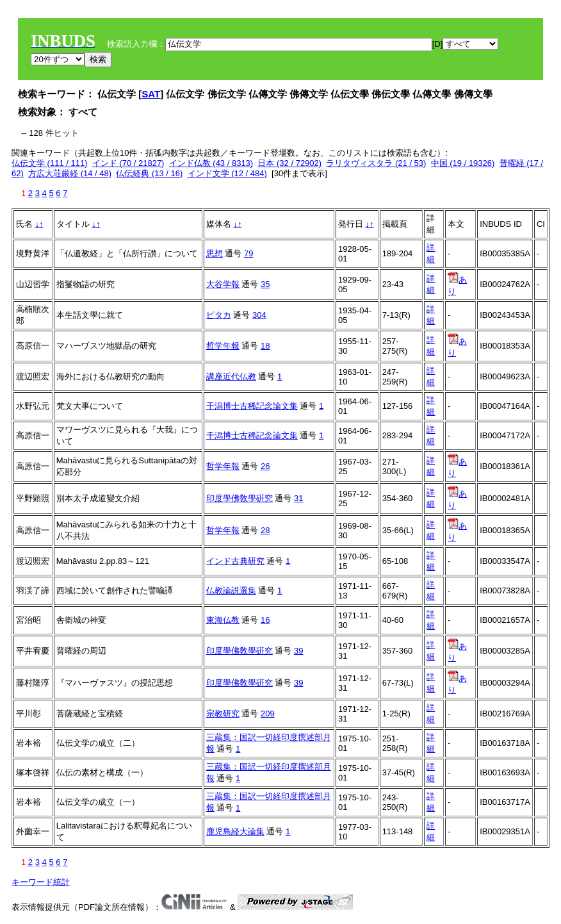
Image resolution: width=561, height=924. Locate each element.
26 (265, 466)
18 (265, 346)
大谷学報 (223, 284)
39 (298, 651)
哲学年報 (223, 346)
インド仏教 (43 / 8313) (211, 163)
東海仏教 (223, 620)
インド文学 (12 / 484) (227, 173)
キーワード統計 (41, 882)
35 (265, 284)
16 (265, 620)
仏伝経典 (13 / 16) (149, 173)
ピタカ (219, 315)
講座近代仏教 (231, 376)
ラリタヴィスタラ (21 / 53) (376, 163)
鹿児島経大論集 (235, 831)
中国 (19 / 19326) (463, 163)
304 (259, 315)
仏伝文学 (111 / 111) (50, 163)
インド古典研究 (235, 561)
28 (265, 530)
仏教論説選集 (231, 590)
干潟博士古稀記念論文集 (252, 406)
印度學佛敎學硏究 (240, 498)
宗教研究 (223, 714)
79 (248, 253)
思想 (215, 253)
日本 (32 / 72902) (289, 163)
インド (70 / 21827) (128, 163)
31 (298, 498)
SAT (151, 94)
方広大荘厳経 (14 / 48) (70, 173)
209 (268, 714)
